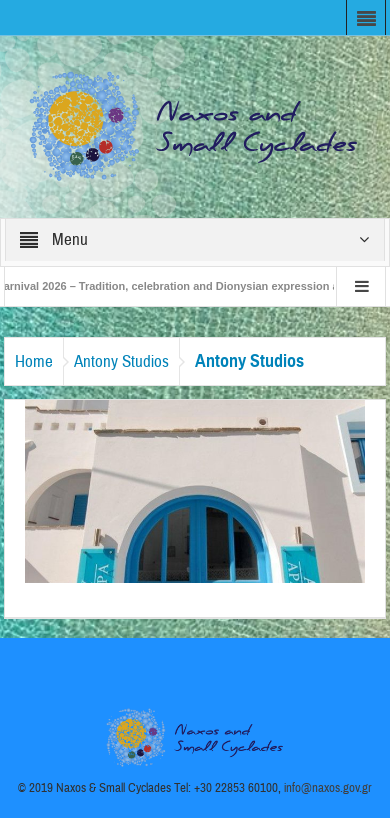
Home (34, 361)
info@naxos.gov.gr (328, 788)
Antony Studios (121, 361)
